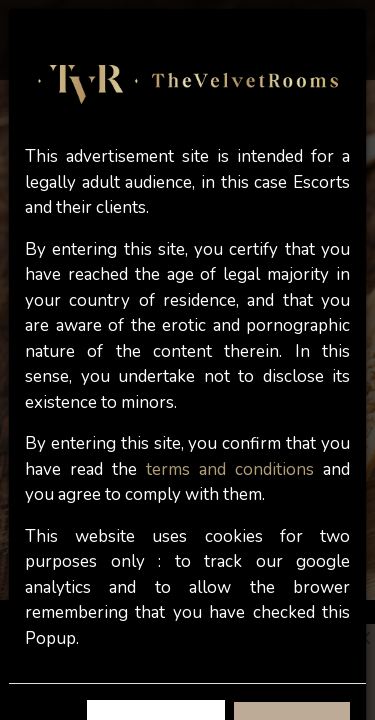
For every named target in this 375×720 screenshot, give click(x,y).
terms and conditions (230, 469)
